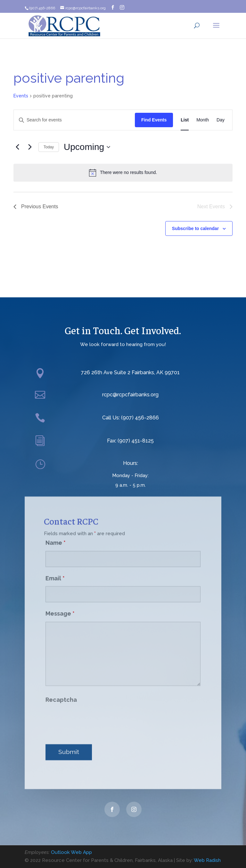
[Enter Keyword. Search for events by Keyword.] (74, 120)
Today (49, 147)
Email (55, 570)
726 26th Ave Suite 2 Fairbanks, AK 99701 (130, 372)
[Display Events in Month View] (203, 120)
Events (21, 96)
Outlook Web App (71, 852)
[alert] (123, 173)
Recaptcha (61, 692)
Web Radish (207, 860)
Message (60, 606)
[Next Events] (30, 147)
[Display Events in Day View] (221, 120)
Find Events (154, 120)
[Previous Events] (17, 147)
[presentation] (94, 713)
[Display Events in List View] (185, 120)
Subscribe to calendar (195, 228)
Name (56, 535)
